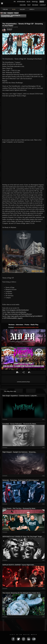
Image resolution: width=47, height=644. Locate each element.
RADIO (34, 2)
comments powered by (23, 382)
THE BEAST (9, 29)
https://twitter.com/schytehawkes (17, 312)
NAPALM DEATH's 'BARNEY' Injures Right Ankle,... (19, 565)
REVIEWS (35, 5)
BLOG (29, 2)
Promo (27, 325)
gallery (22, 9)
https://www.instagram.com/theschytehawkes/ (16, 310)
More (32, 9)
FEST (29, 5)
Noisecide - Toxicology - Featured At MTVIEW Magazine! (21, 480)
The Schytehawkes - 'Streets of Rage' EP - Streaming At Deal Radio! (11, 16)
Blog (5, 13)
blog (14, 9)
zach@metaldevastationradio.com (26, 327)
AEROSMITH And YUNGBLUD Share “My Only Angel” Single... (23, 537)
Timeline (5, 9)
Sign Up (42, 2)
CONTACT (43, 5)
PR (15, 2)
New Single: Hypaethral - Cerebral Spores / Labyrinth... (20, 396)
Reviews (12, 325)
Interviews (20, 325)
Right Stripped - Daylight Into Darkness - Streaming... (20, 452)
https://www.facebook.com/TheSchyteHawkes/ (19, 314)
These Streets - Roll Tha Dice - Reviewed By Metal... (19, 508)
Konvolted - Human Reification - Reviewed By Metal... (20, 424)
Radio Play (34, 325)
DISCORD (23, 5)
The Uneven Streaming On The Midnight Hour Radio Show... (22, 593)
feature (16, 13)
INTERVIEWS (21, 2)
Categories (10, 13)
